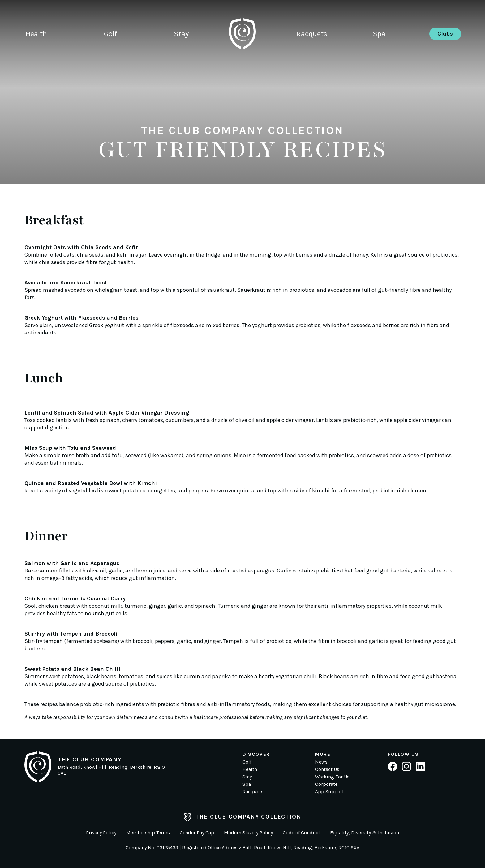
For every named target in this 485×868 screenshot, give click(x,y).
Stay (181, 36)
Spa (379, 36)
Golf (110, 36)
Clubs (445, 36)
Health (36, 36)
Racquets (312, 36)
